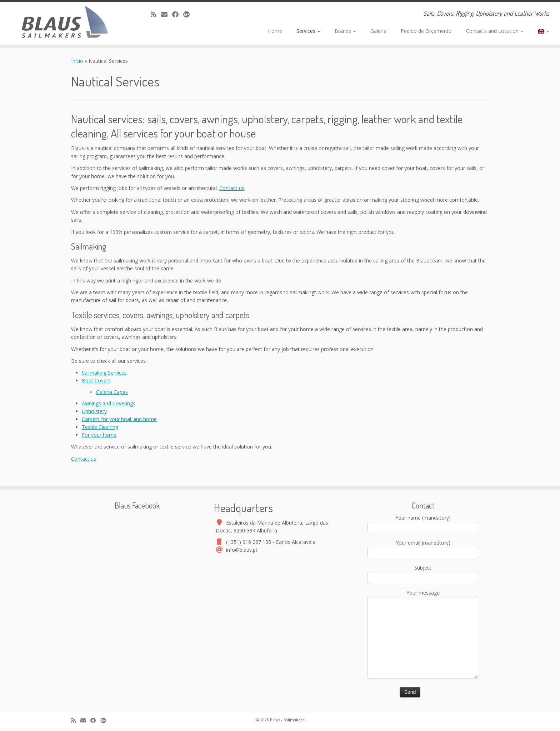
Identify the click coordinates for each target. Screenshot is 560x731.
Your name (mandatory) (423, 523)
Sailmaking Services (104, 373)
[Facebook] (178, 14)
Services (308, 31)
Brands (345, 31)
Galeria (378, 31)
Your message (423, 616)
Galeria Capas (112, 392)
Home (275, 31)
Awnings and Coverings (109, 403)
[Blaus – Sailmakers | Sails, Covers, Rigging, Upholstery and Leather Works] (65, 23)
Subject (423, 573)
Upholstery (94, 411)
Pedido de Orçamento (426, 31)
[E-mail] (167, 14)
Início (78, 61)
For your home (99, 435)
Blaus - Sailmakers (287, 720)
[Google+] (189, 14)
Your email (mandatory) (423, 548)
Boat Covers (96, 380)
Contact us (232, 188)
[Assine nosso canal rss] (156, 14)
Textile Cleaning (100, 427)
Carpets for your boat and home (119, 419)
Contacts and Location (495, 31)
